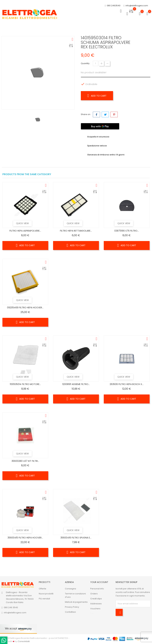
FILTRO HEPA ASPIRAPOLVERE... (25, 231)
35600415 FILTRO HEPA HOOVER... (25, 538)
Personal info (97, 589)
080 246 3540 (11, 607)
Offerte (42, 589)
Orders (94, 594)
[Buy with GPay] (100, 126)
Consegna (70, 589)
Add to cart (98, 96)
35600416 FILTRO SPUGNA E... (76, 538)
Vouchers (95, 609)
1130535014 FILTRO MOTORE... (25, 384)
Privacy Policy (72, 607)
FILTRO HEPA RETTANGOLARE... (76, 231)
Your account (99, 582)
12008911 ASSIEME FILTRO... (76, 384)
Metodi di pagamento (76, 602)
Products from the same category (27, 174)
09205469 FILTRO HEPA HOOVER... (25, 308)
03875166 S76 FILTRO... (127, 231)
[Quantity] (95, 63)
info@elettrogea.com (136, 6)
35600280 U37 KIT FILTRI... (25, 461)
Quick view (28, 223)
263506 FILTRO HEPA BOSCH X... (127, 384)
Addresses (96, 604)
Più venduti (44, 599)
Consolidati (24, 641)
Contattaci (70, 612)
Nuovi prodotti (46, 594)
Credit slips (96, 599)
